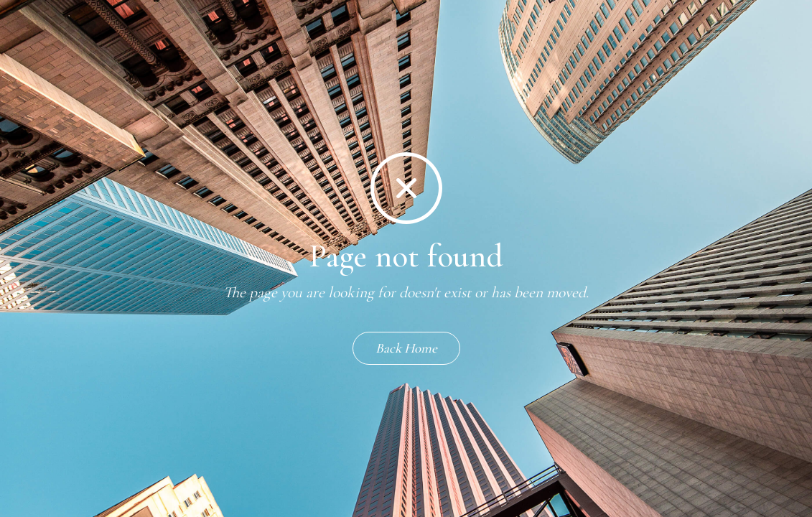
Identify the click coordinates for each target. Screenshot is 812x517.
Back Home (406, 348)
